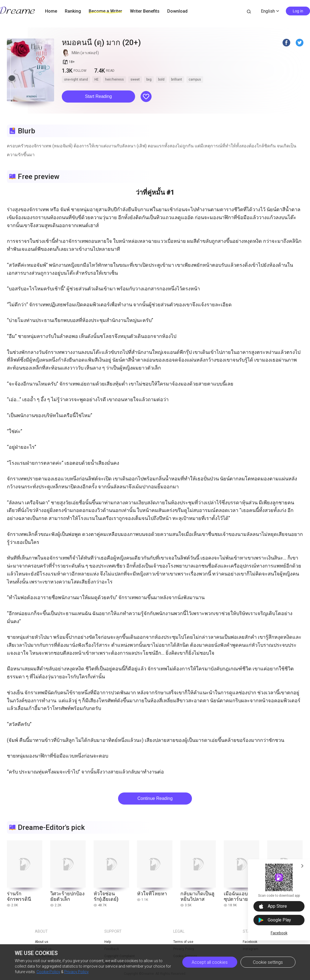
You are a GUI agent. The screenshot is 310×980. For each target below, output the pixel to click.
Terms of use (183, 942)
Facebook (279, 933)
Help (108, 942)
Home (51, 11)
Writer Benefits (145, 11)
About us (42, 942)
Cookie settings (268, 962)
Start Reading (99, 96)
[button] (99, 97)
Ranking (73, 11)
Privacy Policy (76, 972)
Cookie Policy (48, 972)
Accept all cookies (210, 962)
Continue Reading (155, 798)
